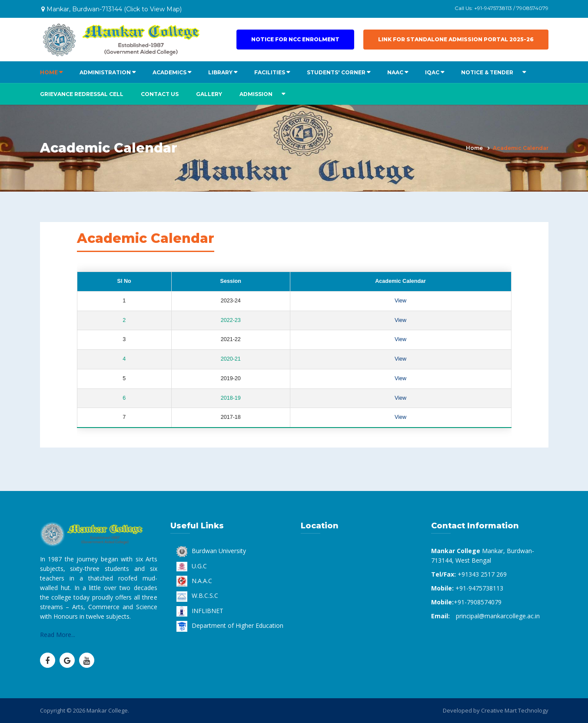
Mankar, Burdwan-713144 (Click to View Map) (111, 9)
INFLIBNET (200, 611)
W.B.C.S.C (197, 595)
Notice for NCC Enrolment (295, 39)
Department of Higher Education (230, 625)
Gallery (209, 94)
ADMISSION (256, 94)
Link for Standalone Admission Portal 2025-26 (456, 39)
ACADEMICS (169, 72)
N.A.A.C (194, 581)
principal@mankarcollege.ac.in (498, 616)
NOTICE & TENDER (487, 72)
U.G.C (192, 566)
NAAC (395, 72)
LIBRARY (220, 72)
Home (474, 148)
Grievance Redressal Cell (82, 94)
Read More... (58, 635)
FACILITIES (270, 72)
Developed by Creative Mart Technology (496, 710)
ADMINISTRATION (105, 72)
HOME (49, 72)
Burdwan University (211, 551)
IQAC (432, 72)
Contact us (160, 94)
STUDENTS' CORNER (336, 72)
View (400, 301)
